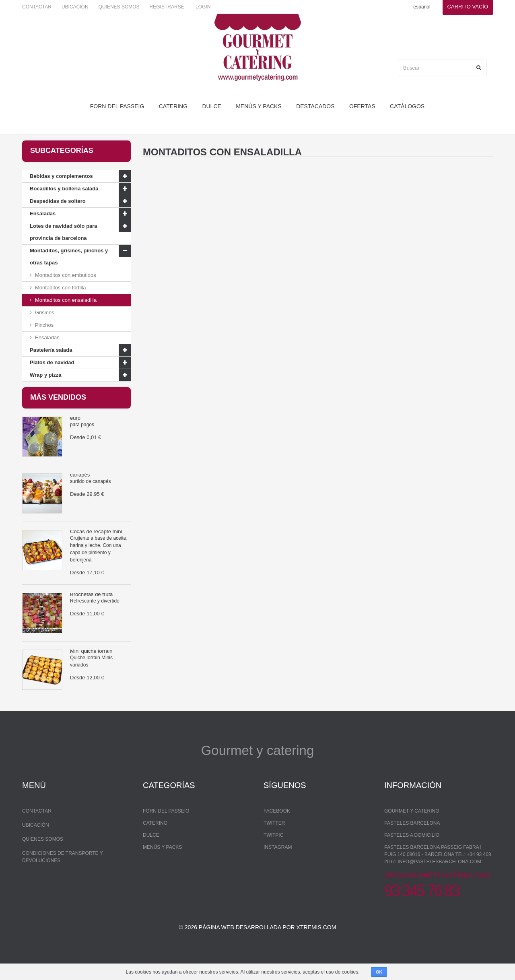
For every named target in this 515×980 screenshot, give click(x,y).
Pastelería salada (51, 350)
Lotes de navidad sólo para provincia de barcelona (64, 232)
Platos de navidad (52, 362)
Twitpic (273, 854)
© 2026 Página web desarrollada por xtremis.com (258, 950)
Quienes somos (119, 7)
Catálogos (407, 106)
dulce (211, 106)
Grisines (45, 313)
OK (379, 972)
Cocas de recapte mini (96, 538)
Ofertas (362, 106)
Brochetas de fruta (91, 601)
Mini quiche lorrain (91, 657)
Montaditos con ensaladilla (66, 300)
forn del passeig (117, 106)
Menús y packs (259, 106)
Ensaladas (43, 214)
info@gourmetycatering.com (437, 894)
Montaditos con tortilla (60, 288)
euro (75, 424)
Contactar (37, 7)
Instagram (278, 866)
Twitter (274, 842)
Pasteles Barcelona (412, 842)
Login (203, 7)
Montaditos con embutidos (66, 275)
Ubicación (75, 7)
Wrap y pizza (46, 375)
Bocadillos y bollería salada (64, 189)
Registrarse (167, 7)
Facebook (277, 829)
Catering (173, 106)
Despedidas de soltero (58, 201)
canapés (80, 481)
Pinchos (44, 325)
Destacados (315, 106)
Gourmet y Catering (412, 829)
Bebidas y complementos (61, 176)
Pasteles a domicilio (412, 854)
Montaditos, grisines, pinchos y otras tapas (69, 257)
